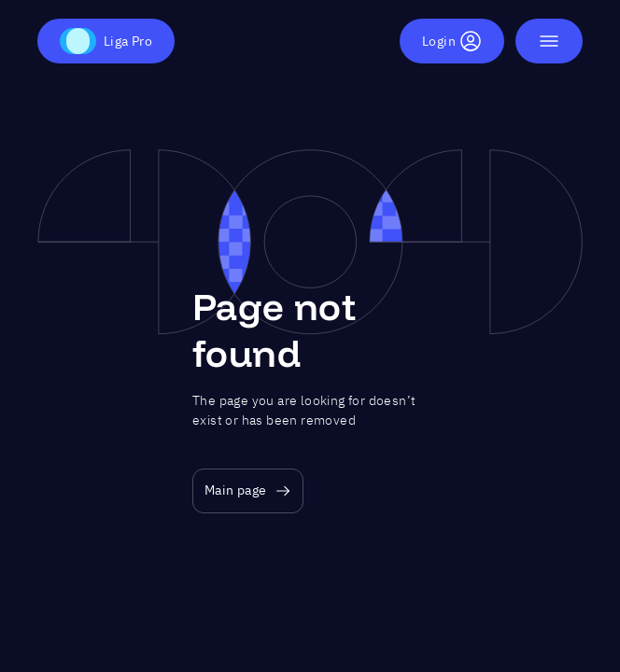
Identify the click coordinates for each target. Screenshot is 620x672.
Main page (248, 490)
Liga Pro (106, 41)
